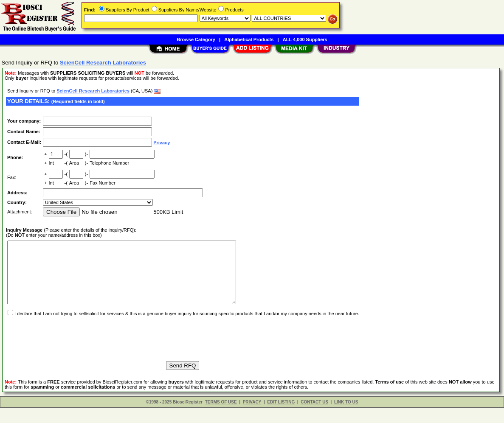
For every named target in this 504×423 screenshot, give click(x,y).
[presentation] (70, 350)
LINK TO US (346, 417)
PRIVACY (252, 417)
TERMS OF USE (221, 417)
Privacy (162, 143)
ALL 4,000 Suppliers (305, 39)
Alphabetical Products (249, 39)
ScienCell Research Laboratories (93, 91)
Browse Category (196, 39)
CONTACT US (314, 417)
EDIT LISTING (281, 417)
